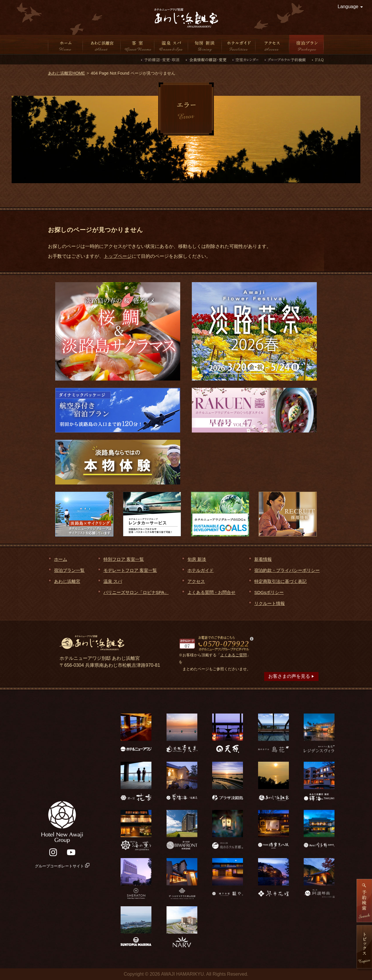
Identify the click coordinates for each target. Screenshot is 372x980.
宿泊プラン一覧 (69, 570)
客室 (137, 44)
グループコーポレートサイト (62, 866)
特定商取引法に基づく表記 (280, 581)
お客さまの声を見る (291, 676)
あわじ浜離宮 (102, 44)
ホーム (65, 44)
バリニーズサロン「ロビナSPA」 (136, 592)
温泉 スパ (171, 44)
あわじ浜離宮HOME (66, 73)
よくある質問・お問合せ (211, 592)
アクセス (272, 44)
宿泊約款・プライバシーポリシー (287, 570)
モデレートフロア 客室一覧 (130, 570)
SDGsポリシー (269, 592)
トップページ (118, 256)
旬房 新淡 (205, 44)
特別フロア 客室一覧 (124, 559)
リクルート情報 (270, 603)
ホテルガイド (239, 44)
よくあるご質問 (234, 655)
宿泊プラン (306, 44)
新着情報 (263, 559)
